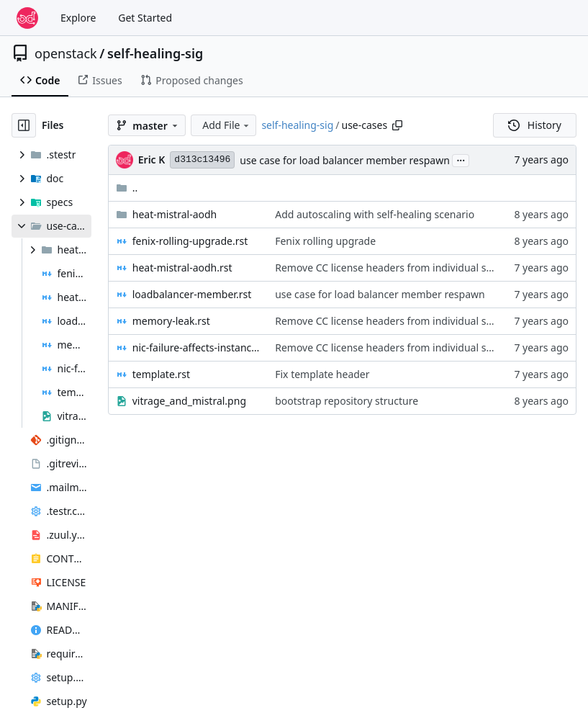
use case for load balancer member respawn (344, 160)
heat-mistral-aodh (175, 214)
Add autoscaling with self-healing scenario (375, 214)
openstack (66, 53)
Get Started (145, 18)
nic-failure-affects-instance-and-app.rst (196, 347)
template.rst (161, 374)
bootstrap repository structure (347, 401)
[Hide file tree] (24, 125)
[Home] (27, 18)
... (461, 159)
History (535, 125)
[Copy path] (397, 125)
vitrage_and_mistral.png (189, 401)
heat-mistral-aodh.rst (182, 268)
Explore (78, 18)
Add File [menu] (227, 125)
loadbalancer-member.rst (192, 294)
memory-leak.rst (171, 321)
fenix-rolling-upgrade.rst (190, 241)
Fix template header (322, 374)
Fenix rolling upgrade (325, 241)
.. (127, 188)
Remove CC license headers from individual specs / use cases (418, 268)
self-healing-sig (155, 53)
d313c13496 (202, 160)
